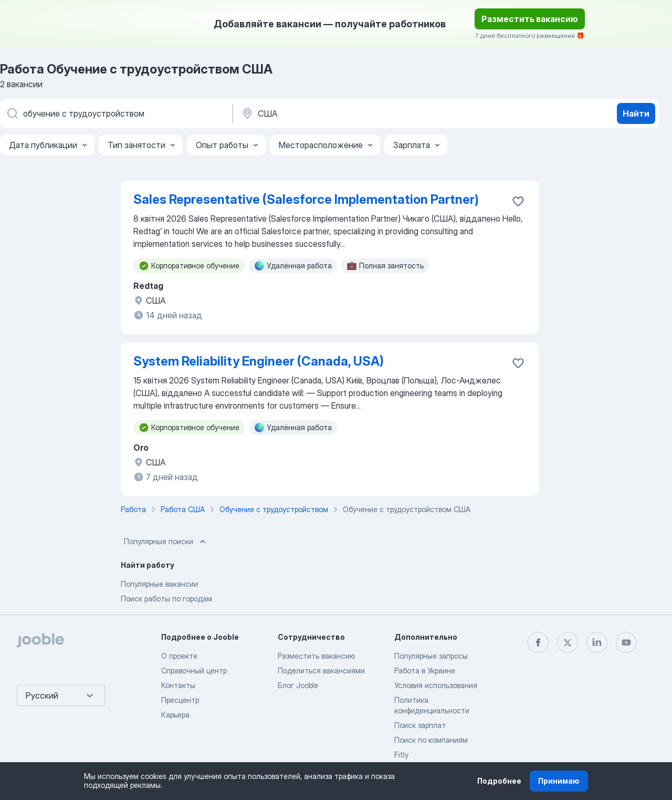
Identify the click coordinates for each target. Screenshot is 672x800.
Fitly (401, 755)
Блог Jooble (298, 685)
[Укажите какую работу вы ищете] (115, 113)
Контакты (178, 685)
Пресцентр (180, 700)
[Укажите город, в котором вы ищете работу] (350, 113)
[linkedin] (597, 642)
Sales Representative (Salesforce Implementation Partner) (306, 199)
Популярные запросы (431, 656)
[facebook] (538, 642)
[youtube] (626, 642)
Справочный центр (194, 671)
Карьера (175, 715)
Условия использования (436, 685)
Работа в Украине (425, 671)
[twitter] (568, 642)
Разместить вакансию (530, 19)
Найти (636, 113)
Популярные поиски (166, 542)
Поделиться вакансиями (321, 671)
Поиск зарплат (420, 725)
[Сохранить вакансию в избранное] (518, 201)
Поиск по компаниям (431, 740)
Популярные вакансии (159, 584)
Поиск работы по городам (166, 599)
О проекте (179, 656)
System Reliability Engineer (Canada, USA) (259, 361)
